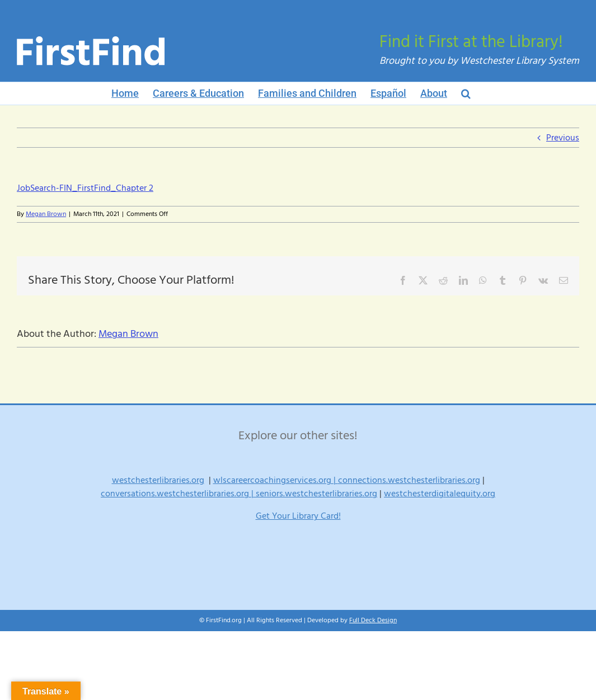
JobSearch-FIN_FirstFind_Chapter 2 (85, 188)
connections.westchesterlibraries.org (409, 480)
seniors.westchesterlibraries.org (316, 494)
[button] (466, 93)
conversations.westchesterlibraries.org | (178, 494)
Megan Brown (46, 214)
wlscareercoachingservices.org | (276, 480)
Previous (563, 138)
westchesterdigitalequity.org (440, 494)
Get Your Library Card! (298, 516)
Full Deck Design (373, 620)
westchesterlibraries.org (158, 480)
